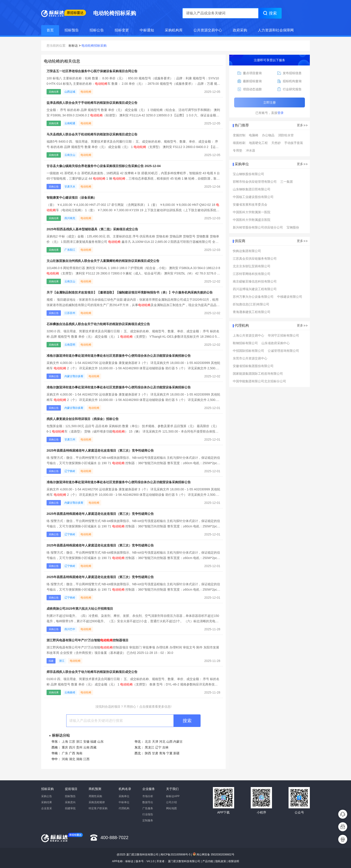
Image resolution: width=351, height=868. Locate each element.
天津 (155, 742)
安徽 (86, 742)
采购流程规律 (97, 802)
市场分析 (148, 796)
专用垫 (238, 150)
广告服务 (148, 808)
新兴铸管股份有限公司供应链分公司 (258, 227)
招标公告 (97, 30)
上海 (65, 742)
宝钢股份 (293, 227)
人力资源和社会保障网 (276, 30)
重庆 (65, 747)
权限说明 (234, 861)
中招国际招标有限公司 (248, 351)
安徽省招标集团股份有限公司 (253, 366)
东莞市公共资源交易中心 (250, 358)
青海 (162, 753)
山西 (169, 742)
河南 (65, 759)
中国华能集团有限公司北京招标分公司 (259, 381)
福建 (93, 742)
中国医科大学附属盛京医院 (252, 220)
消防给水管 (286, 135)
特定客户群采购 (98, 808)
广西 (72, 753)
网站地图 (171, 808)
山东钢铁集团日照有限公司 (252, 189)
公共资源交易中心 (208, 30)
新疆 (176, 753)
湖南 (79, 759)
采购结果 (47, 802)
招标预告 (72, 30)
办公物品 (268, 135)
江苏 (72, 742)
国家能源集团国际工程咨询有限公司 (258, 374)
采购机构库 (174, 30)
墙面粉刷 (239, 143)
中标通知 (147, 30)
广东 (65, 753)
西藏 (93, 747)
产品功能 (208, 861)
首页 (50, 30)
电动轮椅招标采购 (94, 46)
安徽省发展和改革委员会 (250, 204)
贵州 (79, 747)
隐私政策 (221, 861)
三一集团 (287, 182)
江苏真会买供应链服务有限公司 (255, 259)
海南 (79, 753)
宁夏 (169, 753)
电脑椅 (254, 135)
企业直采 (47, 808)
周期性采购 (95, 796)
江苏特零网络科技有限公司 (252, 274)
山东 (101, 742)
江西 (86, 759)
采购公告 (47, 796)
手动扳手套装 (294, 143)
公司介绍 (171, 802)
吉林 (165, 747)
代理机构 (124, 808)
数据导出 (148, 802)
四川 (72, 747)
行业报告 (148, 814)
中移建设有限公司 (290, 297)
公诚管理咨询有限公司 (283, 351)
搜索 (187, 721)
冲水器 (250, 150)
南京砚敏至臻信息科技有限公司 (255, 281)
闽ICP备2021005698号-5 (175, 855)
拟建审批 (70, 808)
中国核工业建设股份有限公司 (253, 197)
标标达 (73, 46)
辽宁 (158, 747)
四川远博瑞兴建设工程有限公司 (255, 289)
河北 (162, 742)
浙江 (79, 742)
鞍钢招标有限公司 (245, 343)
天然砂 (276, 143)
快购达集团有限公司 (247, 251)
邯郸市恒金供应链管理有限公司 (255, 182)
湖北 (72, 759)
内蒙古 (178, 742)
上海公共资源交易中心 (248, 335)
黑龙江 (150, 747)
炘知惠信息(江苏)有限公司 (251, 304)
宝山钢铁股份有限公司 (248, 174)
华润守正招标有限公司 (283, 335)
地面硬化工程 (258, 143)
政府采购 (240, 30)
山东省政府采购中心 (276, 343)
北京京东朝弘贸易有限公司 (252, 266)
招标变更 (122, 30)
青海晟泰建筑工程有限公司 (252, 312)
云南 (86, 747)
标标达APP (173, 796)
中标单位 (124, 802)
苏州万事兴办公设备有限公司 (253, 297)
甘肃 (155, 753)
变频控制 (239, 135)
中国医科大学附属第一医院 (252, 212)
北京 (148, 742)
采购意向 (70, 802)
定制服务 (148, 820)
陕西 (148, 753)
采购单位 (124, 796)
